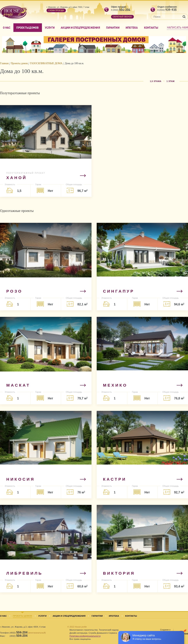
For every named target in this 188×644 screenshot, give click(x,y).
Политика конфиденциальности (85, 636)
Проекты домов (27, 28)
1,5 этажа (156, 81)
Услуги (50, 28)
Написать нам (177, 27)
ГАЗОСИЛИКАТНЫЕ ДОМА (46, 63)
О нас (7, 28)
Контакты (151, 28)
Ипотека (132, 28)
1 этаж (171, 81)
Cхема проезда (56, 10)
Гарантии (113, 28)
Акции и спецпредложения (80, 28)
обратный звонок (122, 17)
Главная (4, 63)
